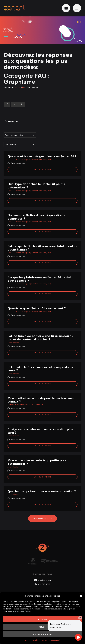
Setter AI (11, 159)
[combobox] (17, 144)
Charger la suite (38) (42, 518)
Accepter (43, 619)
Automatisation (13, 343)
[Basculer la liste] (34, 144)
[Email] (22, 104)
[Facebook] (7, 104)
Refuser (42, 627)
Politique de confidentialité (51, 640)
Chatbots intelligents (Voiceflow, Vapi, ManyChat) (33, 159)
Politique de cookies (31, 640)
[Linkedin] (14, 104)
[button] (81, 596)
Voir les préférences (43, 634)
